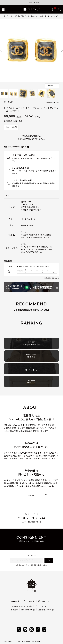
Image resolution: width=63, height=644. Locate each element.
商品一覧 (15, 601)
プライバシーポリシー (43, 606)
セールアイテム (32, 369)
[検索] (59, 9)
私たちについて (45, 601)
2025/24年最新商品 (31, 343)
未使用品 (31, 381)
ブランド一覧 (29, 601)
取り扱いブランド (20, 16)
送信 (49, 560)
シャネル (31, 16)
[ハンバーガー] (3, 9)
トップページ (8, 16)
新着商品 (32, 356)
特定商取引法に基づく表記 (22, 606)
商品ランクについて (52, 278)
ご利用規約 (13, 610)
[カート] (53, 9)
